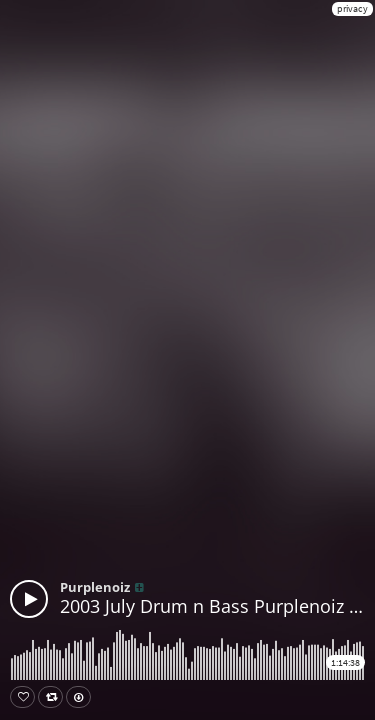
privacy (352, 8)
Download (82, 697)
